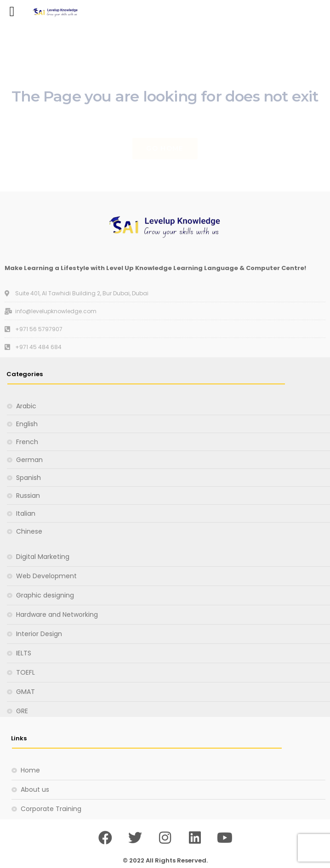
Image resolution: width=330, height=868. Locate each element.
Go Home (165, 148)
